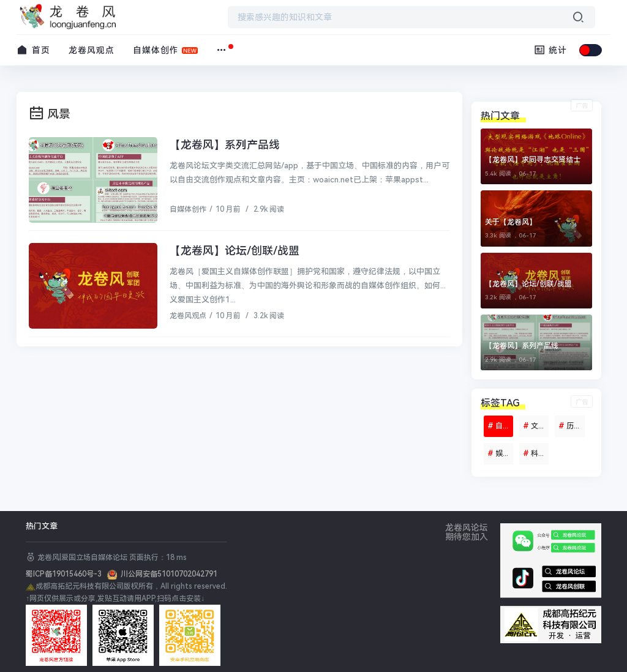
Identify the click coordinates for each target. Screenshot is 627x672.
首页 (33, 50)
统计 (551, 50)
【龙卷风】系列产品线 (225, 145)
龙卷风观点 (92, 50)
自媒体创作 (156, 50)
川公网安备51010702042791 (167, 574)
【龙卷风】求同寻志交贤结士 (533, 160)
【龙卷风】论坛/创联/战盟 (235, 251)
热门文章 (42, 526)
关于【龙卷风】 (511, 222)
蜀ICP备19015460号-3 (66, 574)
